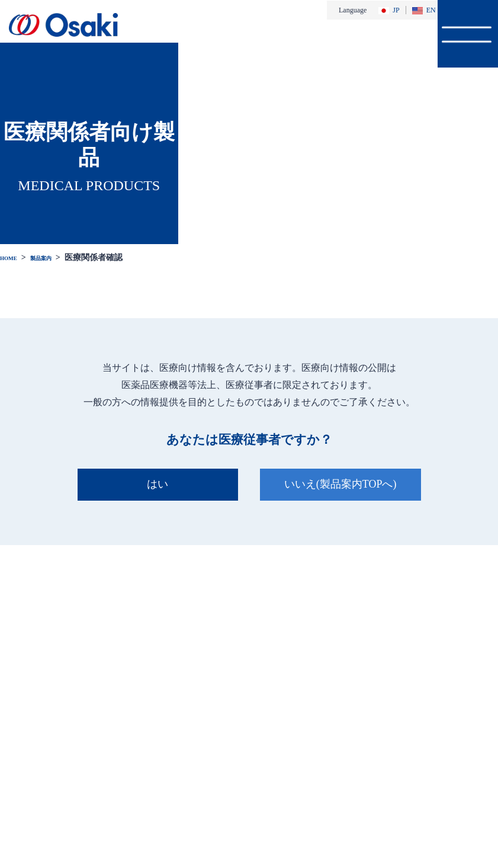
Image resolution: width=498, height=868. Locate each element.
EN (424, 10)
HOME (13, 257)
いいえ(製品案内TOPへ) (343, 484)
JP (389, 10)
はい (155, 484)
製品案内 (56, 257)
